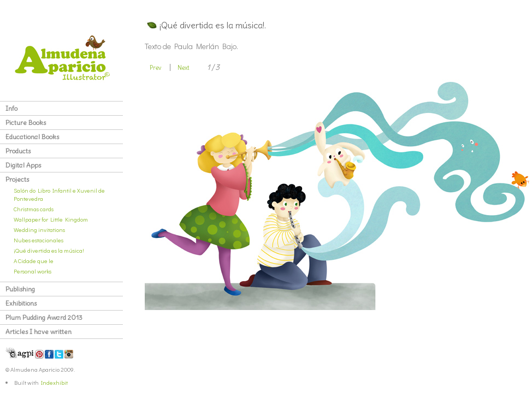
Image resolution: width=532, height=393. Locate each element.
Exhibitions (21, 303)
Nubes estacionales (39, 240)
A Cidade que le (34, 261)
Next (184, 68)
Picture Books (26, 123)
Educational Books (32, 137)
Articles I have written (39, 332)
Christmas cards (34, 209)
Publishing (20, 289)
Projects (17, 179)
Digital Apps (23, 165)
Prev (155, 68)
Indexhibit (54, 382)
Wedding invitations (39, 230)
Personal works (32, 271)
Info (11, 108)
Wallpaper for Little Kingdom (51, 219)
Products (18, 151)
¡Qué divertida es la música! (49, 250)
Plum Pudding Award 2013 (44, 317)
